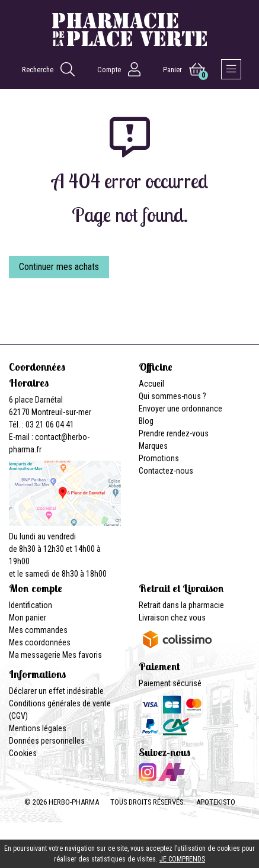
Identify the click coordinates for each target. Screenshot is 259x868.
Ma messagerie (35, 655)
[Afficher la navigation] (231, 69)
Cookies (23, 753)
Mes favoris (82, 655)
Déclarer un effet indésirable (56, 691)
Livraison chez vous (172, 618)
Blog (146, 421)
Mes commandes (38, 630)
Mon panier (28, 618)
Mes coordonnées (40, 642)
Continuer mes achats (59, 267)
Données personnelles (47, 741)
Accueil (151, 384)
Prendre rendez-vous (174, 433)
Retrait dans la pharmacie (181, 605)
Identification (31, 605)
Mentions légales (38, 728)
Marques (153, 446)
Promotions (159, 458)
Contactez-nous (166, 471)
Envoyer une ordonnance (180, 409)
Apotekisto (216, 802)
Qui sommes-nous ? (172, 396)
